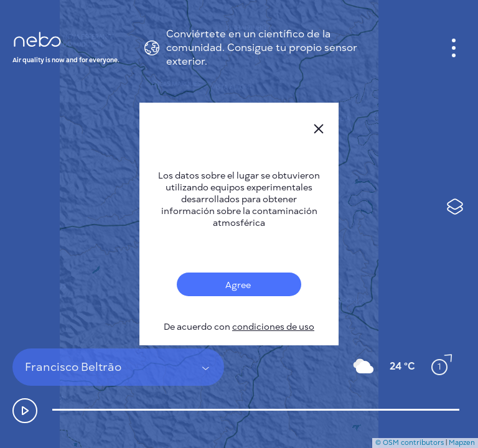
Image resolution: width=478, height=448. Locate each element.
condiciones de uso (273, 327)
